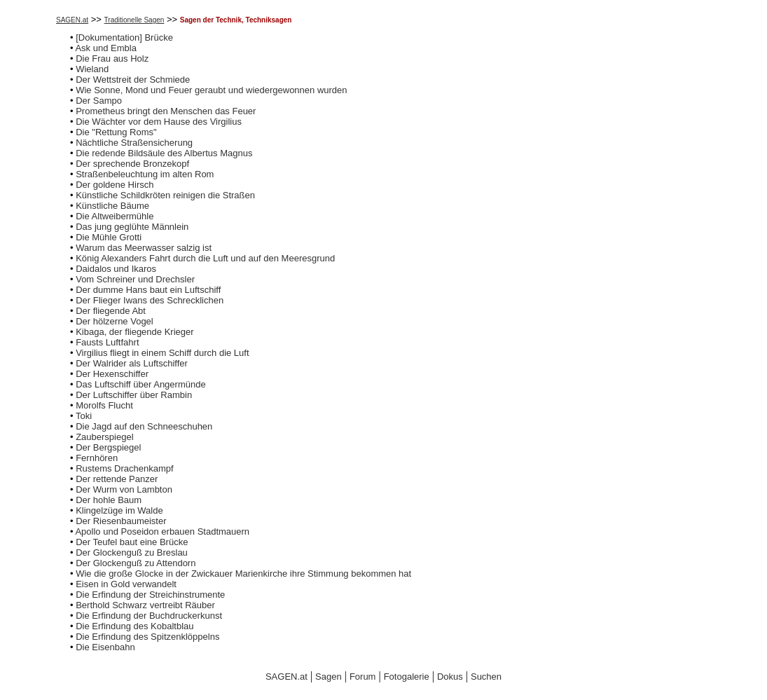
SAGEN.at (72, 20)
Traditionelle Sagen (134, 20)
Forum (363, 677)
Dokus (450, 677)
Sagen (329, 677)
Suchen (486, 677)
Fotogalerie (407, 677)
